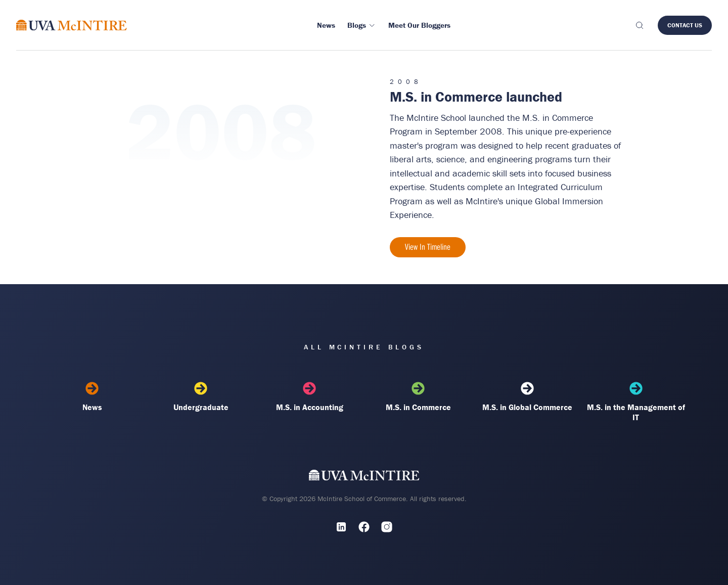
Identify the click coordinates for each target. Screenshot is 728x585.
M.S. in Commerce (418, 397)
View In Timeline (428, 247)
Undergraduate (201, 397)
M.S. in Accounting (310, 397)
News (92, 397)
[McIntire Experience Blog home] (72, 25)
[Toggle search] (639, 25)
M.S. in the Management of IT (636, 402)
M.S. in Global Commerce (527, 397)
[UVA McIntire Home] (364, 477)
